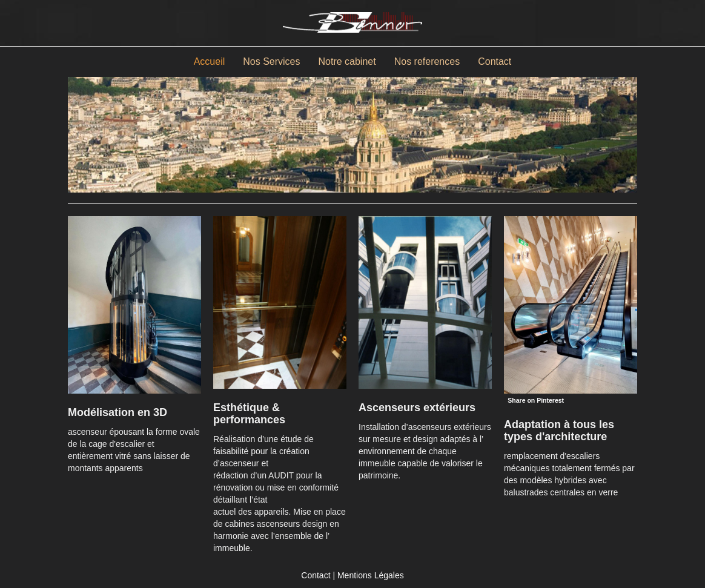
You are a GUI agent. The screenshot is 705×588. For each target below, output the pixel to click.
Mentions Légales (371, 575)
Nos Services (271, 61)
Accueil (210, 61)
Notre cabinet (347, 61)
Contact (495, 61)
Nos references (427, 61)
